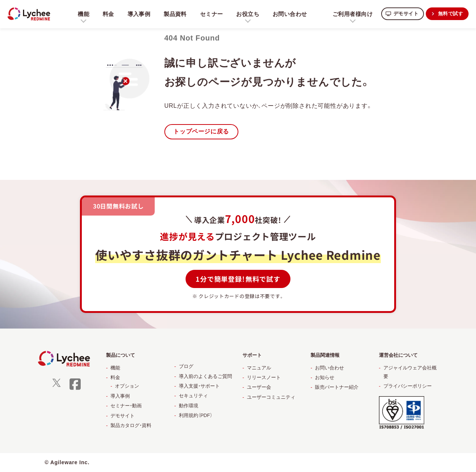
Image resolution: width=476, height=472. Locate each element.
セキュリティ (193, 396)
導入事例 (140, 14)
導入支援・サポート (199, 386)
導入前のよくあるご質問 (205, 377)
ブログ (186, 367)
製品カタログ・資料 (131, 426)
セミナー (213, 14)
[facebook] (75, 389)
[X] (57, 386)
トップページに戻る (203, 132)
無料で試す (450, 14)
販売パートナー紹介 (337, 387)
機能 (115, 368)
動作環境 (189, 406)
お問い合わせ (293, 14)
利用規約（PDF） (196, 416)
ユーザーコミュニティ (271, 397)
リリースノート (264, 378)
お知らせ (325, 378)
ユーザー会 (259, 387)
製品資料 (176, 14)
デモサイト (403, 14)
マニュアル (259, 368)
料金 (109, 14)
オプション (127, 386)
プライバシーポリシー (408, 386)
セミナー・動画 (126, 406)
